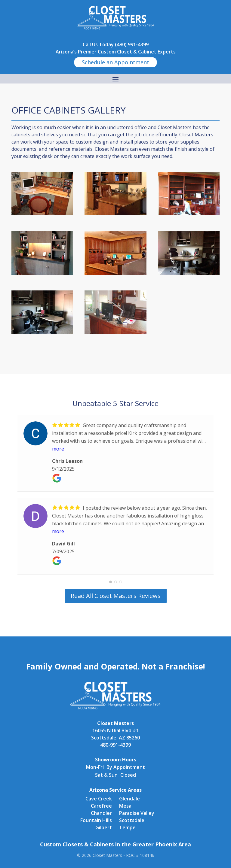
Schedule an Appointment (115, 62)
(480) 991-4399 (132, 44)
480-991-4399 (115, 745)
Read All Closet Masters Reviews (116, 596)
